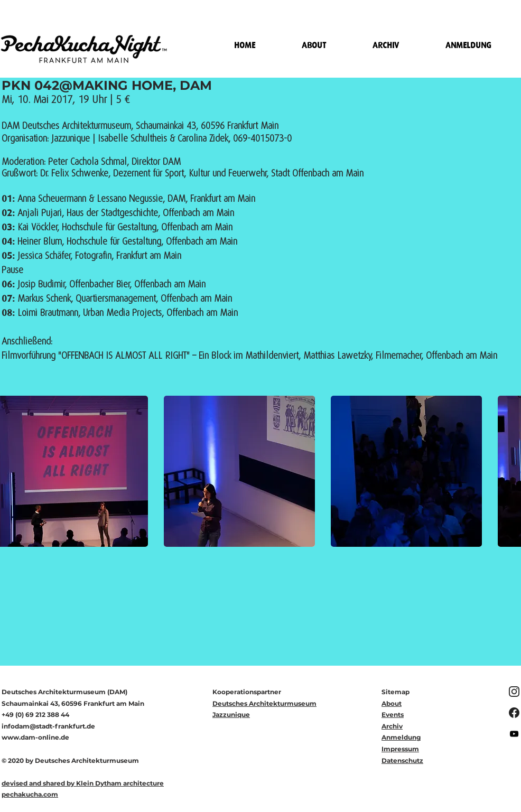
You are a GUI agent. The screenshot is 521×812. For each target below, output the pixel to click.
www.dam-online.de (35, 737)
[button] (239, 471)
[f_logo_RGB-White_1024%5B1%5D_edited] (514, 713)
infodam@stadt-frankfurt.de (48, 726)
